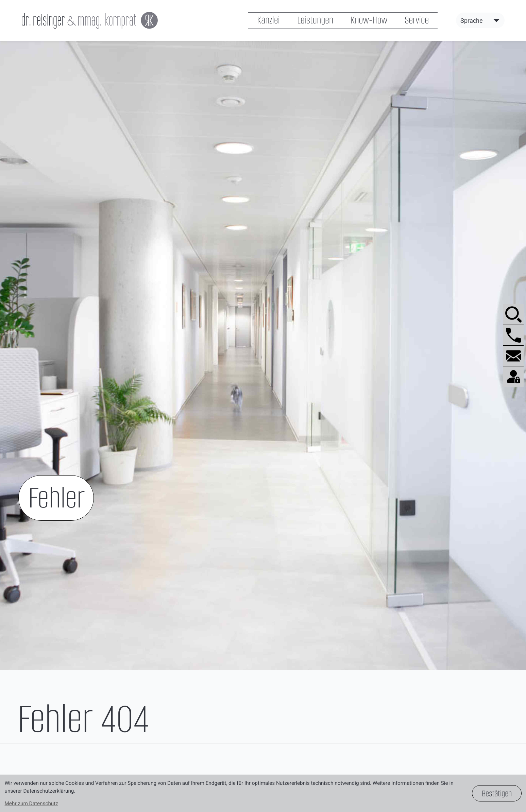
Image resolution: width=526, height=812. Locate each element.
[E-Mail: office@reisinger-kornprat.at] (513, 356)
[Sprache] (480, 21)
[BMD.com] (513, 376)
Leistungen (315, 21)
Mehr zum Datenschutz (31, 804)
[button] (513, 335)
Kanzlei (268, 21)
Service (417, 21)
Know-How (369, 21)
